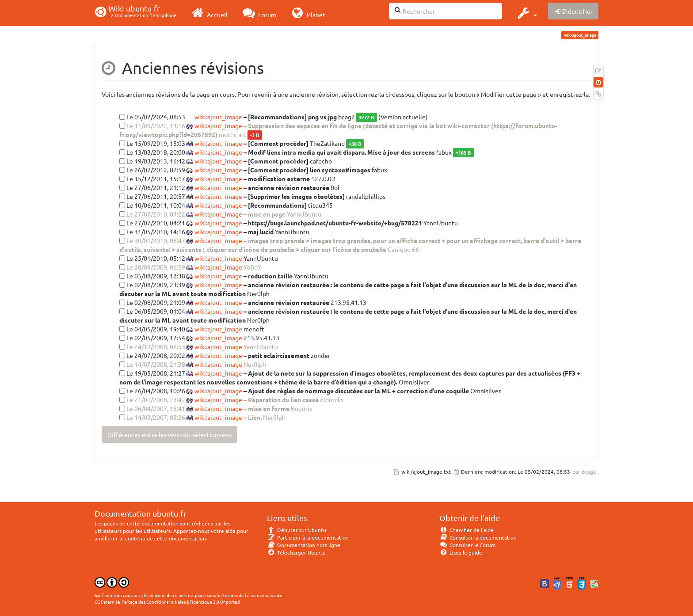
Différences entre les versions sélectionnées (169, 434)
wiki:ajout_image (218, 117)
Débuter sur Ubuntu (297, 530)
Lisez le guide (461, 552)
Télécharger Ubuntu (296, 552)
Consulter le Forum (467, 545)
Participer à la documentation (308, 537)
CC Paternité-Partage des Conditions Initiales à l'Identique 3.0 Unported (167, 602)
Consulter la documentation (478, 537)
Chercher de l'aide (466, 530)
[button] (526, 13)
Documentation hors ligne (304, 545)
